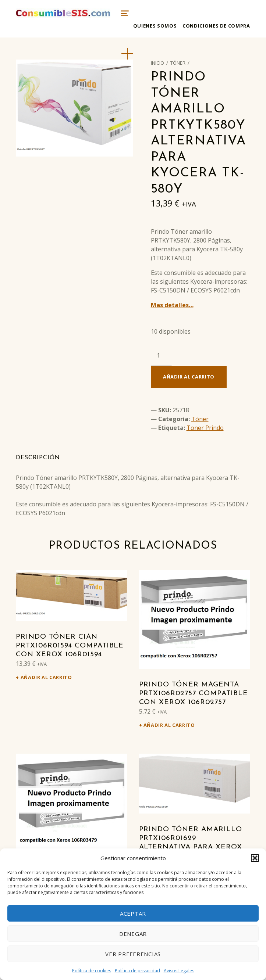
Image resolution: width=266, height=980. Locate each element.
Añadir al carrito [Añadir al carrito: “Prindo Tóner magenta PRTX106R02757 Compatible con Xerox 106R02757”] (169, 725)
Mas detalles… (172, 305)
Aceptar (133, 913)
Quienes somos (155, 26)
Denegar (133, 934)
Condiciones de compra (216, 26)
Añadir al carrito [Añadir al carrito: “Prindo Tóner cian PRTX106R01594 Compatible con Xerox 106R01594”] (46, 677)
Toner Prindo (205, 428)
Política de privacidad (137, 971)
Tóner (178, 63)
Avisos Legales (179, 971)
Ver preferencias (133, 954)
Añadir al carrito (189, 377)
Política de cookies (92, 971)
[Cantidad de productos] (161, 355)
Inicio (157, 63)
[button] (255, 858)
